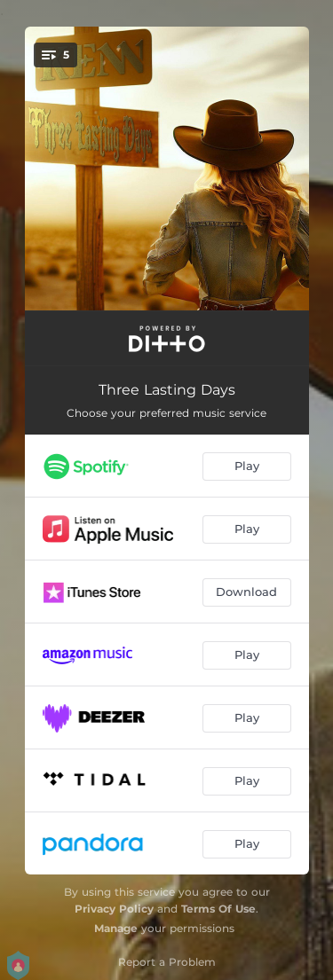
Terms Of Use (218, 909)
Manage (116, 928)
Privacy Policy (114, 909)
